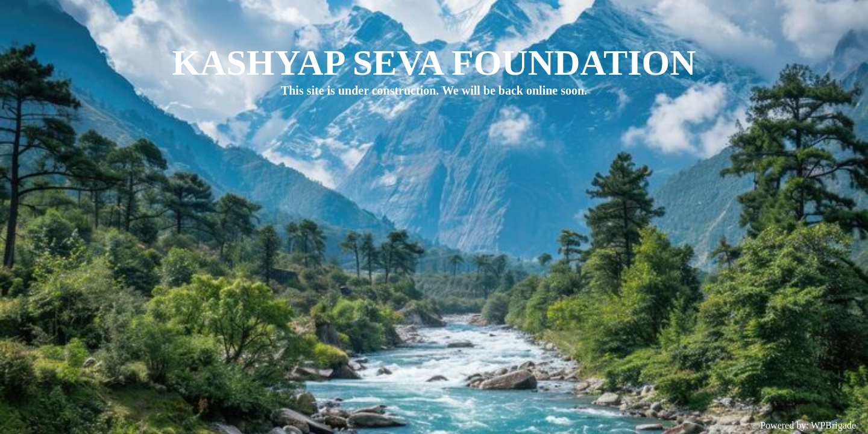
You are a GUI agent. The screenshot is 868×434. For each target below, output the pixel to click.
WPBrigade (833, 425)
